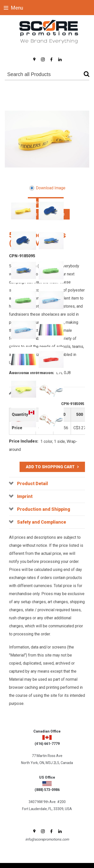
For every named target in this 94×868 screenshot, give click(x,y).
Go (85, 75)
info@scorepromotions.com (47, 839)
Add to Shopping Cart (50, 467)
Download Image (47, 188)
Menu (13, 8)
